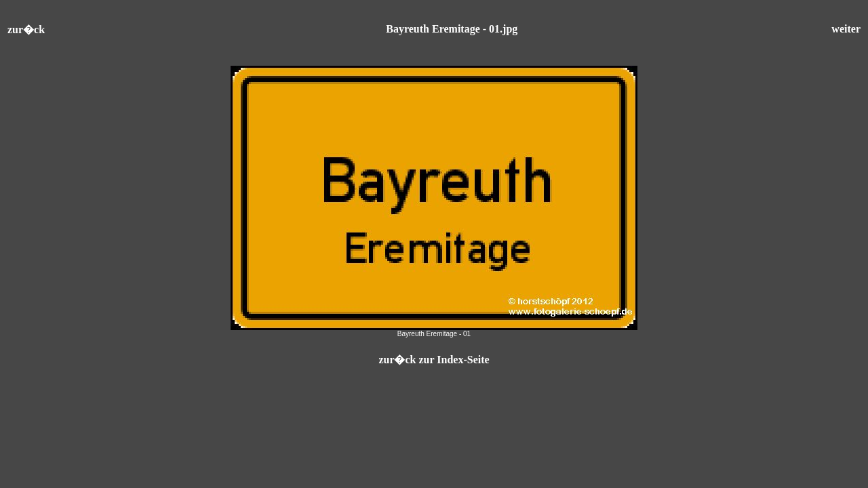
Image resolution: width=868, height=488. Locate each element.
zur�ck (26, 29)
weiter (846, 29)
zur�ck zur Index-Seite (434, 360)
